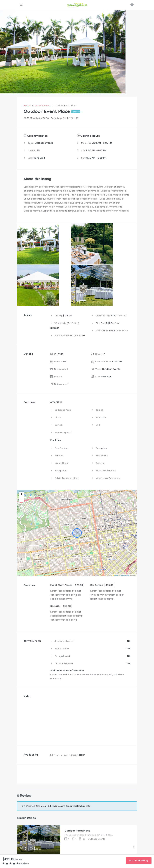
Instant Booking (139, 861)
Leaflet (115, 522)
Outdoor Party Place (78, 777)
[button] (21, 441)
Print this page (77, 823)
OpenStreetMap (125, 522)
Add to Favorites (77, 814)
